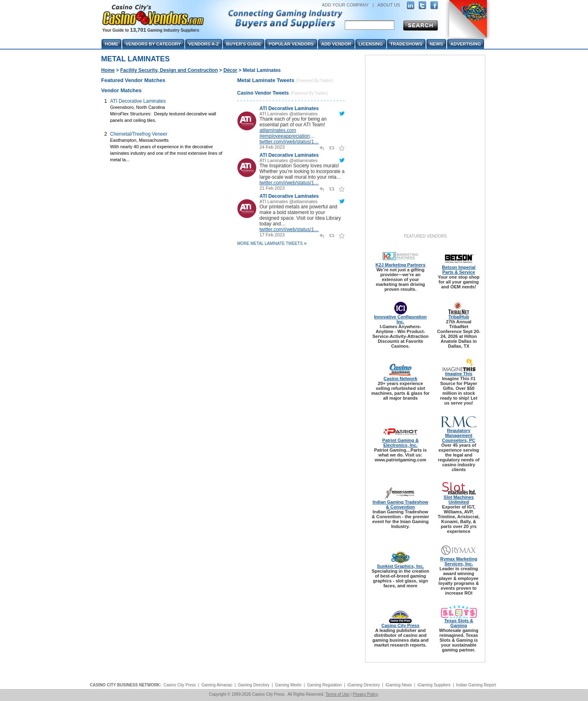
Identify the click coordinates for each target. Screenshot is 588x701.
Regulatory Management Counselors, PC (459, 435)
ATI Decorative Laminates (138, 101)
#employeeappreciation (285, 136)
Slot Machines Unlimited (459, 500)
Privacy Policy (365, 694)
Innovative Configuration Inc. (400, 319)
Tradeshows (406, 44)
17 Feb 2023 (272, 235)
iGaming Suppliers (434, 685)
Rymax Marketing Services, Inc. (459, 561)
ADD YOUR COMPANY (345, 5)
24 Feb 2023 (272, 147)
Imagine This (459, 374)
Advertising (466, 44)
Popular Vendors (291, 44)
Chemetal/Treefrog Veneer (139, 134)
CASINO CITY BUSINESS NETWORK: (125, 685)
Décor (230, 70)
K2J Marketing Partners (401, 265)
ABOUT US (389, 5)
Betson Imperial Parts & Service (459, 270)
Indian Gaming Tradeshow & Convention (401, 504)
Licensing (371, 44)
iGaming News (399, 685)
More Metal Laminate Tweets (272, 243)
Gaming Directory (254, 685)
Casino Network (401, 379)
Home (108, 70)
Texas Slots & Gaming (459, 623)
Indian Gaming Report (476, 685)
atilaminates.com (278, 130)
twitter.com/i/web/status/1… (289, 142)
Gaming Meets (288, 685)
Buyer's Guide (244, 44)
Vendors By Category (153, 44)
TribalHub (459, 317)
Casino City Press (400, 625)
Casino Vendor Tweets (263, 93)
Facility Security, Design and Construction (169, 70)
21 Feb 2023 (272, 188)
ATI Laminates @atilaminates (289, 114)
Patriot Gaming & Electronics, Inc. (400, 443)
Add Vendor (336, 44)
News (436, 44)
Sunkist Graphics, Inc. (400, 566)
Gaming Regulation (324, 685)
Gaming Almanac (217, 685)
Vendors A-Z (204, 44)
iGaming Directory (363, 685)
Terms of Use (337, 694)
